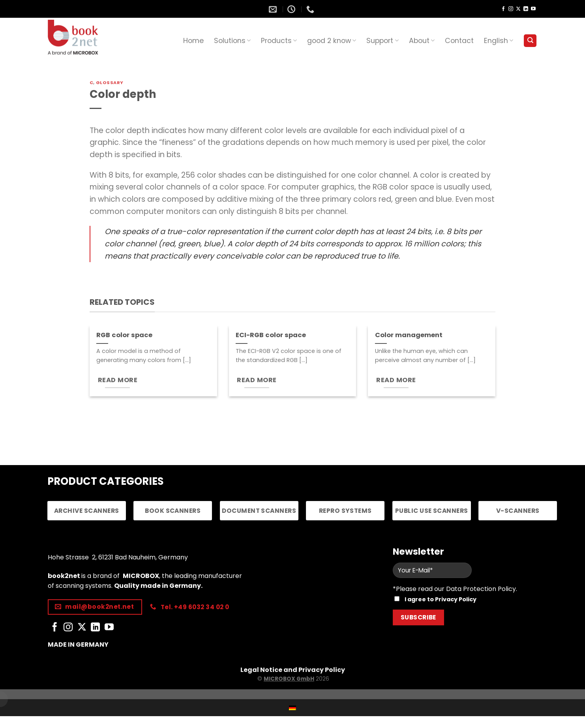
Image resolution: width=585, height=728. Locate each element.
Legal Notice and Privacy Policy (293, 670)
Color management (409, 335)
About (422, 41)
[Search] (530, 41)
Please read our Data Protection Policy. (457, 589)
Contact (459, 41)
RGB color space (124, 335)
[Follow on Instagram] (511, 9)
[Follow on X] (518, 9)
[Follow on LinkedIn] (526, 9)
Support (382, 41)
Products (279, 41)
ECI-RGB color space (271, 335)
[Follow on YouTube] (533, 9)
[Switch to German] (292, 708)
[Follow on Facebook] (503, 9)
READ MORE (118, 380)
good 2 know (332, 41)
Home (193, 41)
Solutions (232, 41)
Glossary (110, 83)
